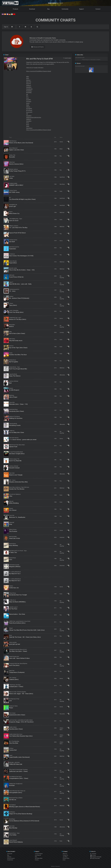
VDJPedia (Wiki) (39, 858)
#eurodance (29, 128)
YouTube (93, 855)
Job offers (65, 857)
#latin (28, 105)
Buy (49, 9)
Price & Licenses (11, 858)
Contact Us (65, 855)
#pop (28, 124)
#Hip (27, 82)
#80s (28, 76)
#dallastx (29, 85)
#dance (28, 107)
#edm (28, 126)
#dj (27, 94)
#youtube (29, 101)
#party (28, 103)
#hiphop (28, 80)
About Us (65, 854)
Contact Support (39, 854)
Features (9, 857)
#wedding (29, 87)
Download (32, 9)
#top (27, 98)
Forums (37, 860)
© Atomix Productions (56, 866)
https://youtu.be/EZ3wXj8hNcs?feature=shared (39, 71)
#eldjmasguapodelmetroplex (34, 117)
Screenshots (10, 860)
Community (65, 9)
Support (81, 9)
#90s (28, 78)
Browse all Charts (37, 47)
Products (16, 9)
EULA (64, 860)
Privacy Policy (66, 858)
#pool (28, 108)
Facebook (93, 854)
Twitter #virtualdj (95, 858)
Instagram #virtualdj (96, 857)
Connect (98, 9)
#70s (28, 123)
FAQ (36, 857)
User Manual (38, 855)
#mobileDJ (29, 91)
